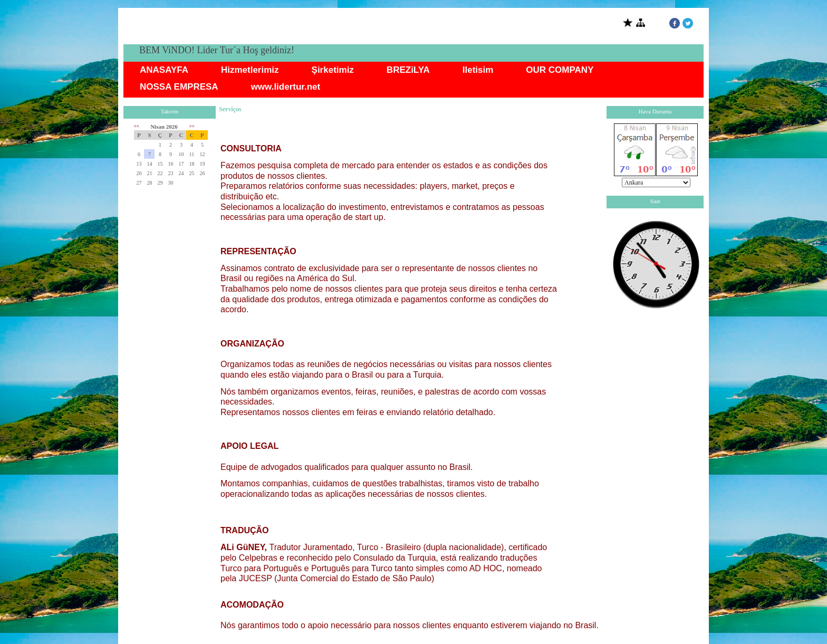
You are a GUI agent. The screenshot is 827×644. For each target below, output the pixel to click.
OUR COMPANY (560, 70)
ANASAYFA (164, 70)
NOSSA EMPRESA (179, 87)
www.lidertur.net (286, 87)
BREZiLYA (408, 70)
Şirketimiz (333, 70)
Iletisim (478, 70)
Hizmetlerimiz (250, 70)
